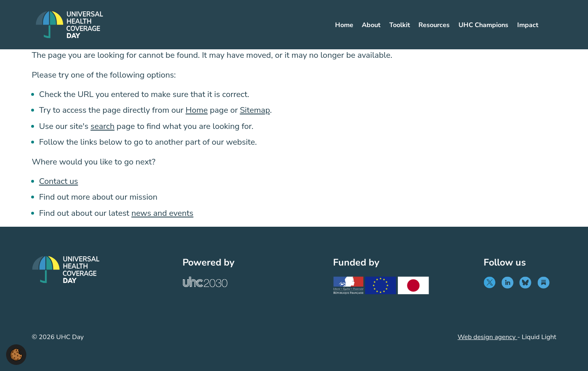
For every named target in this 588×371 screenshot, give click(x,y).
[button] (16, 354)
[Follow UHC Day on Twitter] (491, 282)
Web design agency (487, 337)
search (103, 126)
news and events (162, 213)
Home (197, 110)
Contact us (59, 181)
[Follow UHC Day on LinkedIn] (509, 282)
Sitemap (255, 110)
